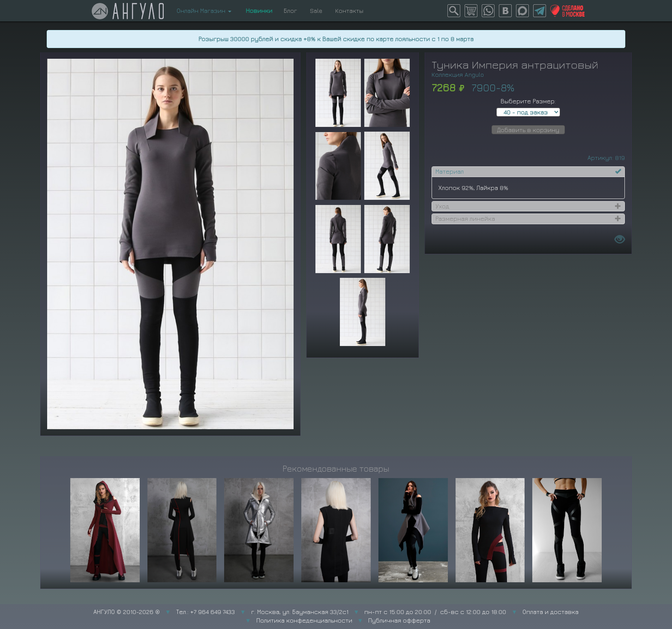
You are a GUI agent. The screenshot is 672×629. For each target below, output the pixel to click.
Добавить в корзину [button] (528, 130)
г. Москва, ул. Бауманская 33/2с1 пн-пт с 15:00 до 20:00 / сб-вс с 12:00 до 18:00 (379, 612)
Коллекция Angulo (458, 74)
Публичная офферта (399, 620)
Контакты (349, 11)
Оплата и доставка (550, 612)
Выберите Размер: (528, 101)
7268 (444, 87)
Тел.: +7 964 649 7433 (205, 612)
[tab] (528, 172)
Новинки (258, 11)
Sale (316, 11)
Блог (290, 11)
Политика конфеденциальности (304, 620)
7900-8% (493, 87)
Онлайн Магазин (204, 11)
